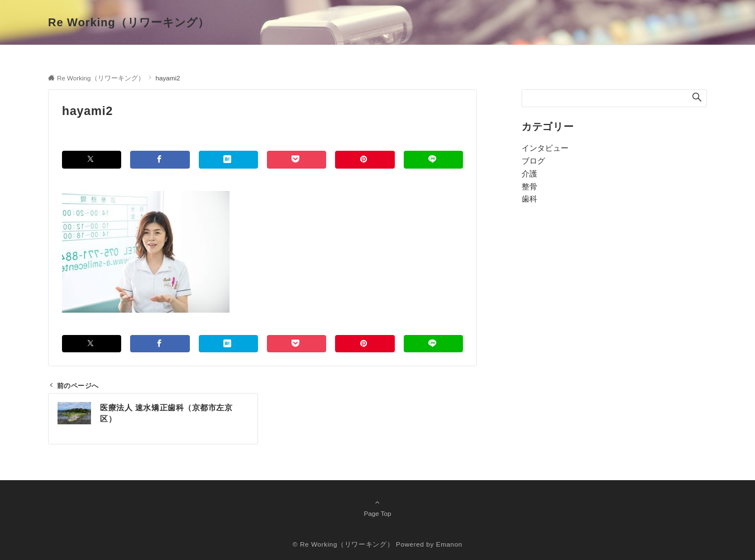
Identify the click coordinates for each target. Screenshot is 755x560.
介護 (529, 174)
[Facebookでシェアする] (160, 159)
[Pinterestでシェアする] (365, 159)
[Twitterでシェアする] (92, 159)
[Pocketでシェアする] (297, 159)
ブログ (533, 161)
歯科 (529, 199)
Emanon (449, 544)
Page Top (378, 508)
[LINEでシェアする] (433, 159)
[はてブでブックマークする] (228, 159)
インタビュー (545, 148)
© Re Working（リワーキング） (343, 544)
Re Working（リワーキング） (129, 22)
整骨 (529, 186)
